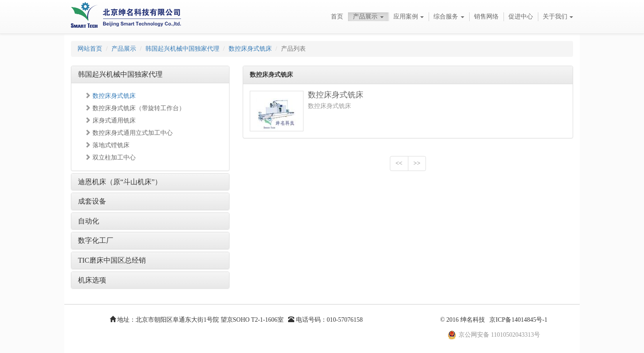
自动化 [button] (89, 221)
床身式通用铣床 (110, 121)
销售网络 (486, 17)
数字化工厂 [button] (96, 240)
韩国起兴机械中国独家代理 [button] (120, 74)
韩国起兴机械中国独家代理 (182, 49)
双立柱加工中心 (110, 158)
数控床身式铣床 (250, 49)
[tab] (150, 74)
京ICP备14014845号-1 (518, 320)
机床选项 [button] (92, 280)
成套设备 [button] (92, 201)
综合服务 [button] (449, 17)
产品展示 (124, 49)
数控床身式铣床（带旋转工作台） (135, 108)
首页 (337, 17)
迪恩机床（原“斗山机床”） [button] (120, 182)
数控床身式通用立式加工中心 (129, 133)
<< (399, 163)
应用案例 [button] (409, 17)
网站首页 (90, 49)
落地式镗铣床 (107, 145)
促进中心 (521, 17)
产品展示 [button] (368, 17)
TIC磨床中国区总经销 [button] (112, 260)
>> (417, 163)
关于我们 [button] (558, 17)
